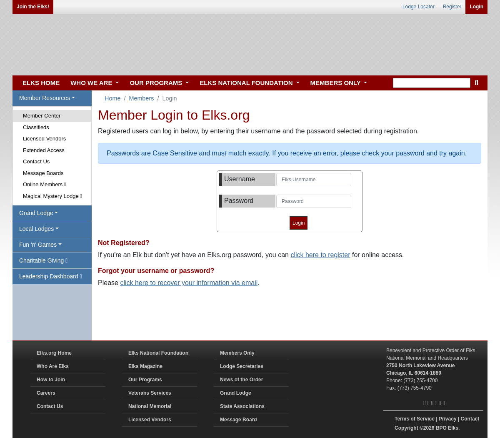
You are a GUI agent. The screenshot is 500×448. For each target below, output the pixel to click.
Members (141, 98)
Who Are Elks (53, 366)
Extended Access (44, 150)
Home (112, 98)
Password (239, 201)
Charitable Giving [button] (43, 260)
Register (452, 7)
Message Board (239, 420)
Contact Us (36, 161)
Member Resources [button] (45, 98)
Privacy (448, 419)
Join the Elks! (33, 7)
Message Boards (43, 173)
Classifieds (36, 127)
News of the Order (241, 380)
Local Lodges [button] (36, 229)
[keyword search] (432, 83)
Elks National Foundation (158, 353)
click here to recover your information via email (189, 283)
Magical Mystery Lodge (52, 196)
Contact (470, 419)
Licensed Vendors (44, 139)
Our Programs (145, 380)
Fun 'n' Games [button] (38, 245)
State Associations (242, 406)
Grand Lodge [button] (36, 213)
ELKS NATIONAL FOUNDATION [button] (247, 83)
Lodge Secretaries (242, 366)
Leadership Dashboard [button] (51, 276)
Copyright (406, 428)
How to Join (51, 380)
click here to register (320, 255)
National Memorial (150, 406)
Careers (46, 393)
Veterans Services (150, 393)
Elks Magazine (145, 366)
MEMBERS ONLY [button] (336, 83)
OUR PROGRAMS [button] (157, 83)
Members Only (237, 353)
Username (240, 179)
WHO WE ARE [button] (92, 83)
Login (476, 7)
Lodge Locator (419, 7)
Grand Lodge (236, 393)
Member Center (42, 116)
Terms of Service (415, 419)
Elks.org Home (54, 353)
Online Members (45, 184)
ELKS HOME (41, 83)
